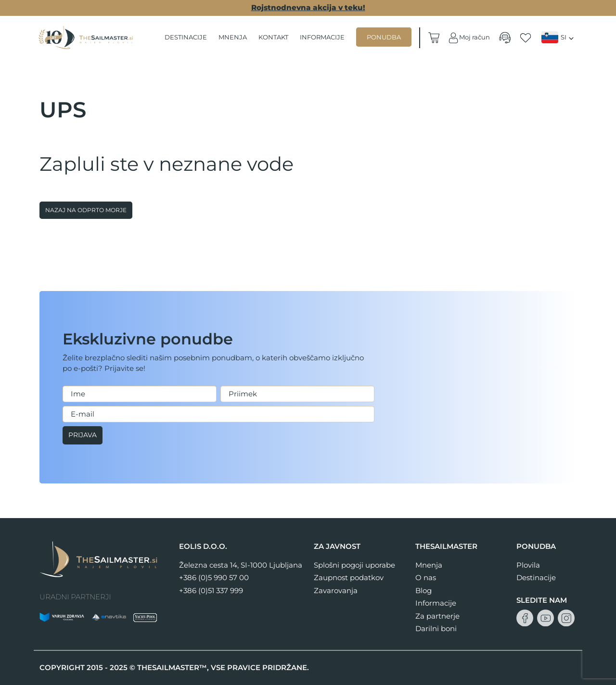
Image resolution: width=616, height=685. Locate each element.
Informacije (323, 37)
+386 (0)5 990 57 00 (214, 577)
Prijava (84, 435)
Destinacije (186, 37)
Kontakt (274, 37)
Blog (423, 590)
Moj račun (469, 38)
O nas (426, 577)
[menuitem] (559, 37)
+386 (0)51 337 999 (211, 590)
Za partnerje (437, 616)
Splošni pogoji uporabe (354, 565)
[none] (559, 38)
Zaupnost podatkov (349, 577)
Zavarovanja (336, 590)
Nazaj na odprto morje (86, 210)
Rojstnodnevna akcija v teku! (308, 7)
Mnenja (233, 37)
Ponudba (384, 37)
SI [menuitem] (564, 37)
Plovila (528, 565)
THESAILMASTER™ (172, 667)
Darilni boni (436, 628)
